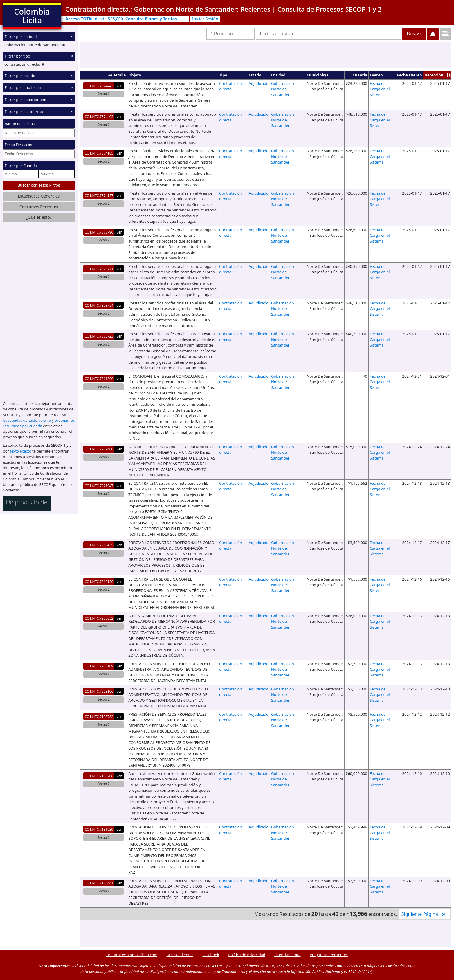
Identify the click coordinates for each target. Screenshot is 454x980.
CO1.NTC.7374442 (99, 86)
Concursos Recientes (39, 207)
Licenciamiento (288, 955)
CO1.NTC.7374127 (99, 195)
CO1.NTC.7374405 (99, 116)
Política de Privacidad (247, 955)
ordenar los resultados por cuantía (39, 423)
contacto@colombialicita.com (132, 955)
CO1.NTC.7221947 (99, 486)
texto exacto (20, 451)
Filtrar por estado (20, 76)
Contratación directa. (231, 86)
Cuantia (360, 75)
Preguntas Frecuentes (329, 955)
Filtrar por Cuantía (21, 166)
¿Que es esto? (39, 217)
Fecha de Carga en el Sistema (380, 89)
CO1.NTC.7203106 (99, 691)
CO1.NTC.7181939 (99, 829)
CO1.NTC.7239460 (99, 449)
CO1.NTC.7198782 (99, 717)
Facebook (211, 955)
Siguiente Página (424, 914)
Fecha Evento (410, 75)
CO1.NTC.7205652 (99, 618)
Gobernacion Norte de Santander (283, 89)
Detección (434, 75)
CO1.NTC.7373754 (99, 305)
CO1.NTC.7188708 (99, 776)
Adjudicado (258, 83)
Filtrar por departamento (27, 100)
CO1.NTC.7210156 (99, 581)
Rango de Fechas (20, 124)
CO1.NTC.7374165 (99, 153)
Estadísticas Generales (39, 196)
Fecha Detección (19, 145)
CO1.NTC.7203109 (99, 666)
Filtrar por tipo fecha (23, 87)
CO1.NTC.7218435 (99, 545)
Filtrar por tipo (17, 56)
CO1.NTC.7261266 (99, 378)
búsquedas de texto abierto (27, 420)
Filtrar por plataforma (24, 112)
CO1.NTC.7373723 (99, 336)
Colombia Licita (32, 16)
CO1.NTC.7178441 (99, 883)
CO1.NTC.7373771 (99, 269)
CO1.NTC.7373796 (99, 232)
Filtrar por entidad (21, 37)
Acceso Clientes (180, 955)
